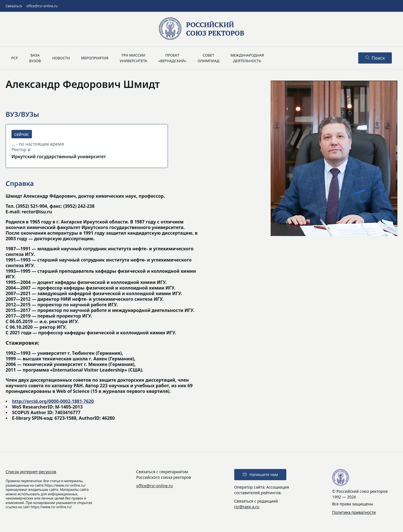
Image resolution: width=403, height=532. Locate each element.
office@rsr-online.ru (42, 6)
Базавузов (35, 58)
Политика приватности (354, 512)
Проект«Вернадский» (172, 58)
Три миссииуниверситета (133, 58)
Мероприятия (95, 58)
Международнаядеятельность (247, 58)
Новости (61, 58)
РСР (15, 58)
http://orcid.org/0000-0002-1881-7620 (53, 401)
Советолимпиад (208, 58)
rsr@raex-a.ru (247, 507)
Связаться (14, 6)
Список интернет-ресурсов (31, 472)
